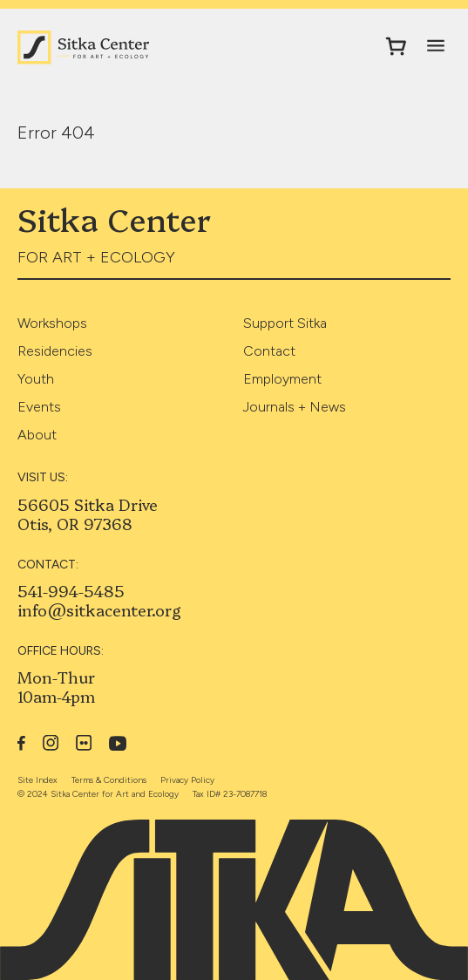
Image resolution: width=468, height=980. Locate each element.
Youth (36, 379)
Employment (282, 379)
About (37, 435)
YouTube (118, 743)
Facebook (21, 743)
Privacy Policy (187, 780)
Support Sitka (285, 323)
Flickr (84, 743)
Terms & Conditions (109, 780)
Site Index (37, 780)
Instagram (51, 743)
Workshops (52, 323)
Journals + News (295, 407)
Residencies (55, 351)
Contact (269, 351)
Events (39, 407)
